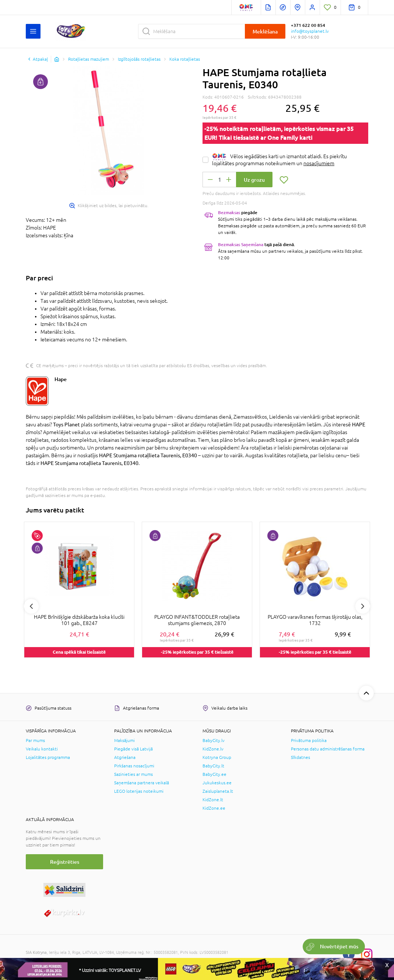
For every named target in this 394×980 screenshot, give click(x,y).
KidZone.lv (213, 749)
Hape (61, 379)
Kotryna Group (217, 757)
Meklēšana (265, 31)
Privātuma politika (309, 741)
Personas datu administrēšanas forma (328, 749)
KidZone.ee (214, 808)
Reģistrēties (65, 862)
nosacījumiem (319, 163)
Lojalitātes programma (48, 757)
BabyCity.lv (214, 741)
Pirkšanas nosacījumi (134, 766)
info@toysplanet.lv (310, 31)
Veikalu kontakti (42, 749)
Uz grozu (254, 180)
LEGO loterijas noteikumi (139, 791)
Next (363, 606)
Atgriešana (125, 757)
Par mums (35, 741)
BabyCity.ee (214, 774)
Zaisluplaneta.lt (218, 791)
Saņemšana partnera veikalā (142, 783)
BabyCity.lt (213, 766)
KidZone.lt (213, 800)
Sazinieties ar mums (133, 774)
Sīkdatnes (300, 757)
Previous (31, 606)
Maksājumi (124, 741)
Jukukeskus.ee (217, 783)
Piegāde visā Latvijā (133, 749)
